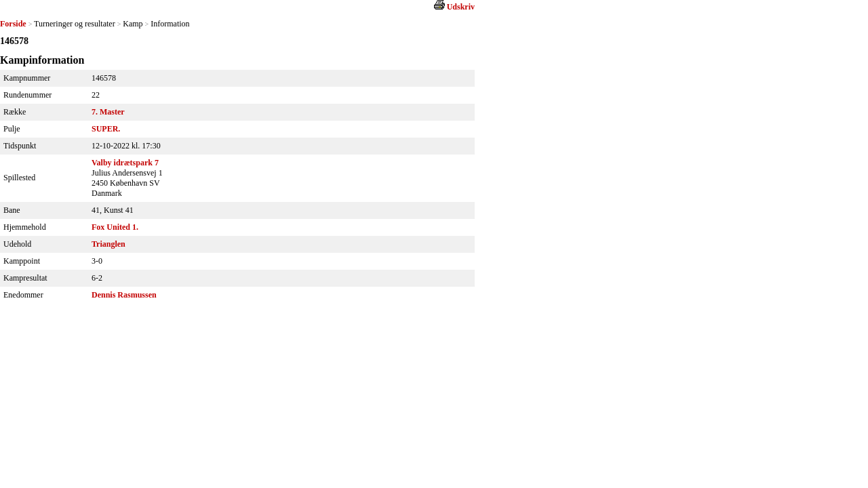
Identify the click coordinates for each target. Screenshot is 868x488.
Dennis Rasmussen (124, 295)
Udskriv (461, 7)
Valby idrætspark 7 (125, 163)
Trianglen (108, 244)
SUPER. (106, 129)
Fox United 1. (115, 227)
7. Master (108, 112)
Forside (13, 24)
